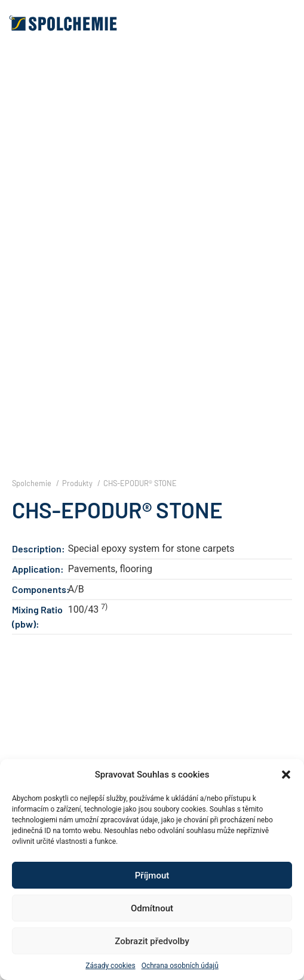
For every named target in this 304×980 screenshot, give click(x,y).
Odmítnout (152, 908)
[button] (286, 775)
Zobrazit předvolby (152, 941)
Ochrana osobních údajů (180, 966)
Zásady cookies (110, 966)
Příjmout (152, 875)
